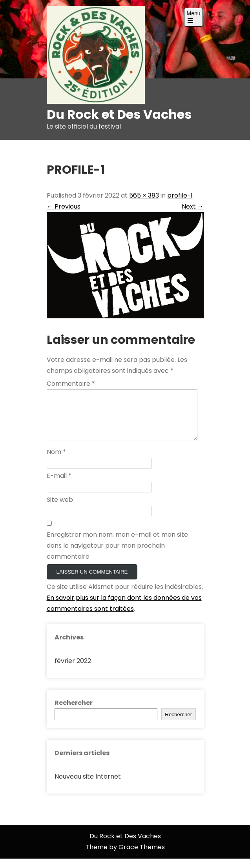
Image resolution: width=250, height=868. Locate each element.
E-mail (59, 485)
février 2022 (73, 670)
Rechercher (74, 712)
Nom (56, 461)
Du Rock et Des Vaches (119, 114)
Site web (60, 509)
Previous (64, 206)
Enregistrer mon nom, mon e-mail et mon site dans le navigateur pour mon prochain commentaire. (117, 555)
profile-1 (180, 195)
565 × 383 (144, 195)
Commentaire (71, 384)
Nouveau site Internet (88, 786)
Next (193, 206)
